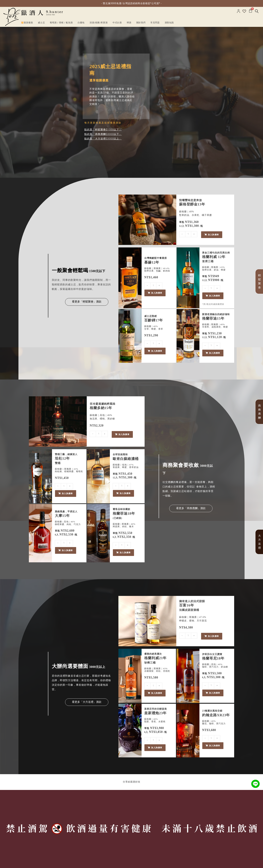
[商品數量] (188, 234)
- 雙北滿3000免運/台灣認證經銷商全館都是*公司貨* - (131, 3)
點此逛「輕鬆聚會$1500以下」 (103, 130)
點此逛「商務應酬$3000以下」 (103, 134)
